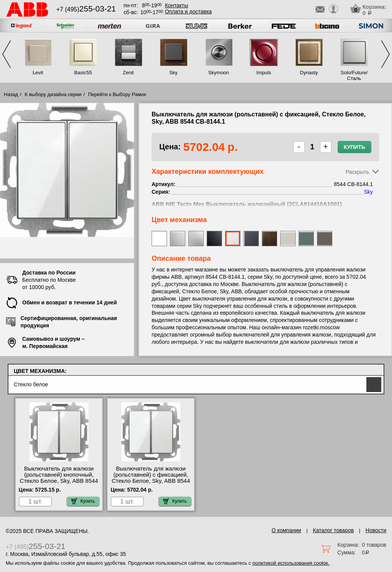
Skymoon (219, 73)
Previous (7, 54)
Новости (376, 530)
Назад (11, 94)
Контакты (176, 5)
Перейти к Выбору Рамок (117, 94)
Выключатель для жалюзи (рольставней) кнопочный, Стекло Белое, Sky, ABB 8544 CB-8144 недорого (59, 478)
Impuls (264, 73)
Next (385, 54)
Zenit (128, 73)
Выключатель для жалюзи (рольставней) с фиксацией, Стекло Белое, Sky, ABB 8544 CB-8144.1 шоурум (151, 478)
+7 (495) (86, 9)
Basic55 (83, 73)
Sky (173, 73)
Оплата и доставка (188, 11)
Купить (354, 147)
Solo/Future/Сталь (354, 75)
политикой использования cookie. (291, 563)
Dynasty (309, 73)
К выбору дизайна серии (53, 94)
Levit (38, 73)
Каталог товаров (333, 530)
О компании (286, 530)
